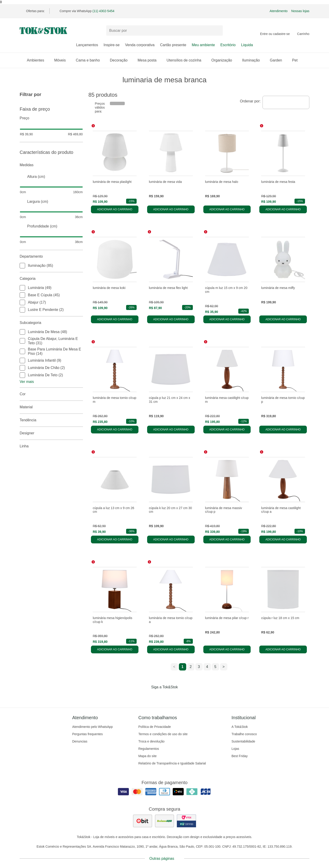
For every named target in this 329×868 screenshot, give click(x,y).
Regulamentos (149, 749)
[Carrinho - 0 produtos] (303, 31)
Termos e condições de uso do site (163, 734)
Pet (297, 60)
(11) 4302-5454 (103, 11)
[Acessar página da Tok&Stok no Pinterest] (171, 697)
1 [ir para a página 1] (182, 667)
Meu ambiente (203, 45)
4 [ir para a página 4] (207, 667)
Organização (224, 60)
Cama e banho (90, 60)
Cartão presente (173, 45)
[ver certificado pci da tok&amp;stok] (186, 821)
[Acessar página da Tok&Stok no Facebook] (145, 697)
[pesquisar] (217, 31)
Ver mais (27, 382)
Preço (51, 118)
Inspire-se (111, 45)
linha (51, 446)
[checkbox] (22, 266)
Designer (51, 433)
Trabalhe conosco (244, 734)
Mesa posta (149, 60)
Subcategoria (51, 323)
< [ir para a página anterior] (174, 667)
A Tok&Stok (240, 727)
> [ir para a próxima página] (224, 667)
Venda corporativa (140, 45)
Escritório (228, 45)
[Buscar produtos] (164, 31)
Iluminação (253, 60)
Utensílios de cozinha (186, 60)
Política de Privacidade (154, 727)
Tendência (51, 420)
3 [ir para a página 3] (199, 667)
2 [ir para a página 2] (191, 667)
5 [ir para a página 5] (215, 667)
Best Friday (240, 756)
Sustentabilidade (243, 741)
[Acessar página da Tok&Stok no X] (184, 697)
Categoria (51, 279)
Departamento (51, 256)
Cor (51, 394)
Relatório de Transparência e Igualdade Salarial (172, 763)
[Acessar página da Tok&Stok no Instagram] (158, 697)
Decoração (121, 60)
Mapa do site (147, 756)
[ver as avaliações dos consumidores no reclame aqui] (164, 821)
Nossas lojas (300, 11)
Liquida (247, 45)
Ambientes (38, 60)
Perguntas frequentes (88, 734)
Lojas (235, 749)
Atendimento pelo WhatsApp (92, 727)
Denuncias (80, 741)
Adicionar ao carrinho (115, 209)
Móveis (62, 60)
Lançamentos (87, 45)
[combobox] (286, 102)
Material (51, 407)
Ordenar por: (250, 101)
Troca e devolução (151, 741)
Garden (278, 60)
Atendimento (279, 11)
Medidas (51, 165)
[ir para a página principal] (43, 31)
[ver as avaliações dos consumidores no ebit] (143, 821)
